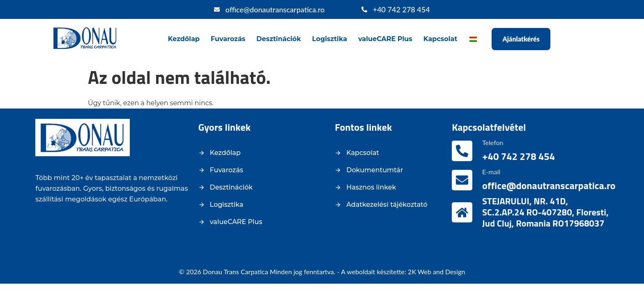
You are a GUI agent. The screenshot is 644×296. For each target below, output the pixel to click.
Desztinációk (278, 39)
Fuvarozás (228, 39)
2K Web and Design (436, 272)
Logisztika (330, 39)
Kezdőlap (184, 39)
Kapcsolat (440, 39)
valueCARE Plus (385, 39)
